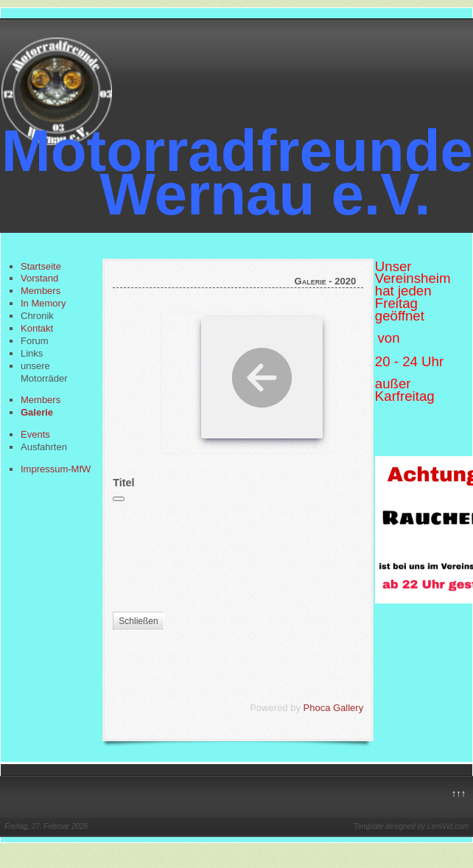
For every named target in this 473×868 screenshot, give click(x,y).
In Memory (43, 303)
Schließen (138, 621)
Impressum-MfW (56, 469)
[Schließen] (119, 499)
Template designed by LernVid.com (411, 826)
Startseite (41, 266)
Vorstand (39, 278)
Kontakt (37, 328)
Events (35, 434)
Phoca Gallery (334, 708)
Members (41, 291)
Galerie (37, 412)
